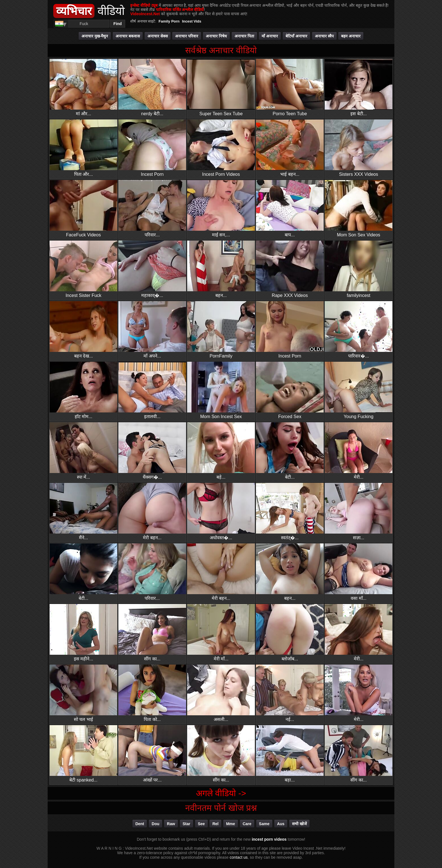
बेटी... (290, 451)
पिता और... (83, 148)
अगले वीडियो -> (221, 793)
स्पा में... (83, 451)
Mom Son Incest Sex (221, 390)
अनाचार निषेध (216, 36)
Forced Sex (290, 390)
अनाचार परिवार (187, 36)
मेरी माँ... (221, 633)
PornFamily (221, 330)
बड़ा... (290, 754)
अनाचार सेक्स (158, 36)
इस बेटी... (359, 87)
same (264, 824)
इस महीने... (83, 633)
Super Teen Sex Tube (221, 87)
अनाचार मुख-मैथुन (95, 36)
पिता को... (152, 693)
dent (140, 824)
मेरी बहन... (152, 511)
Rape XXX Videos (290, 269)
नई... (290, 693)
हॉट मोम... (83, 390)
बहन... (221, 269)
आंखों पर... (152, 754)
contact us (239, 857)
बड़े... (221, 451)
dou (155, 824)
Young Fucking (359, 390)
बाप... (290, 209)
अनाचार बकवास (128, 36)
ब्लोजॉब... (290, 633)
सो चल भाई (83, 693)
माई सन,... (221, 209)
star (186, 824)
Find (118, 24)
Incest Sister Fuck (83, 269)
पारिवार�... (359, 330)
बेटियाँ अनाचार (296, 36)
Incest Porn (152, 148)
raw (171, 824)
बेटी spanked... (83, 754)
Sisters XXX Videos (359, 148)
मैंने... (83, 511)
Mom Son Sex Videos (359, 209)
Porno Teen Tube (290, 87)
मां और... (83, 87)
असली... (221, 693)
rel (215, 824)
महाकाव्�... (152, 269)
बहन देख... (83, 330)
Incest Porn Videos (221, 148)
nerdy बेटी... (152, 87)
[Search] (84, 24)
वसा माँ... (359, 572)
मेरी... (359, 451)
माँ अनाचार (270, 36)
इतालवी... (152, 390)
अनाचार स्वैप (324, 36)
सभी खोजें (299, 824)
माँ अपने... (152, 330)
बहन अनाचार (351, 36)
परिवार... (152, 209)
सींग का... (152, 633)
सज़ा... (359, 511)
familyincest (359, 269)
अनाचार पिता (244, 36)
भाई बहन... (290, 148)
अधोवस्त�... (221, 511)
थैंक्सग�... (152, 451)
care (247, 824)
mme (231, 824)
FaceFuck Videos (83, 209)
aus (281, 824)
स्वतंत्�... (290, 511)
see (201, 824)
